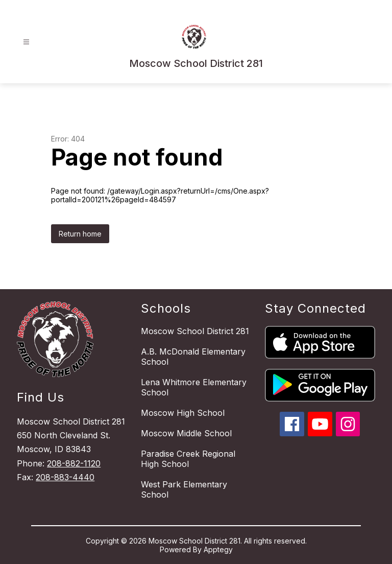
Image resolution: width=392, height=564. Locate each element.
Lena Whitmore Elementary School (194, 387)
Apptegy (218, 549)
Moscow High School (183, 413)
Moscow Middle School (186, 433)
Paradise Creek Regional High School (188, 459)
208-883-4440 (65, 477)
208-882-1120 (74, 463)
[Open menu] (26, 42)
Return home (80, 234)
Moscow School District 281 (195, 331)
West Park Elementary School (184, 489)
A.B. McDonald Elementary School (193, 357)
